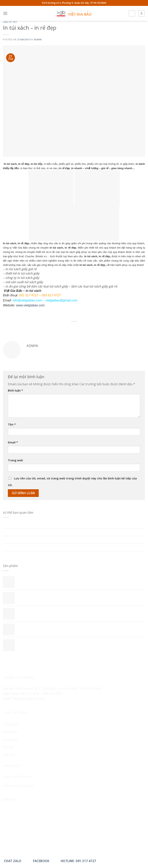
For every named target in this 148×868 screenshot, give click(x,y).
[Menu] (5, 13)
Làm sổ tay (10, 22)
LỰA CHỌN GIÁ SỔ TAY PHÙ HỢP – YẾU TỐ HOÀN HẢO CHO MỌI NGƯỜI (56, 532)
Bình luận (15, 390)
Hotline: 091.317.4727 (78, 861)
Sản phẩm (10, 740)
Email (13, 442)
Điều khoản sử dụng (18, 786)
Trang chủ (11, 724)
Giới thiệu (10, 732)
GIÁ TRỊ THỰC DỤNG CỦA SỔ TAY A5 (30, 555)
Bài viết (8, 747)
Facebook (41, 861)
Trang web (15, 460)
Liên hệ (8, 755)
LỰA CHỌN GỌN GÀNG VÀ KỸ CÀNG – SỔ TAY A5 (38, 547)
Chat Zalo (13, 861)
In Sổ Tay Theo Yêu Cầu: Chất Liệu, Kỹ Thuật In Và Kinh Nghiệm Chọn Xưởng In (61, 524)
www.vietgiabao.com (30, 305)
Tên (12, 424)
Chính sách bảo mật (17, 777)
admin (38, 39)
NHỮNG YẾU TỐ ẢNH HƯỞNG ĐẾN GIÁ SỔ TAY (38, 540)
